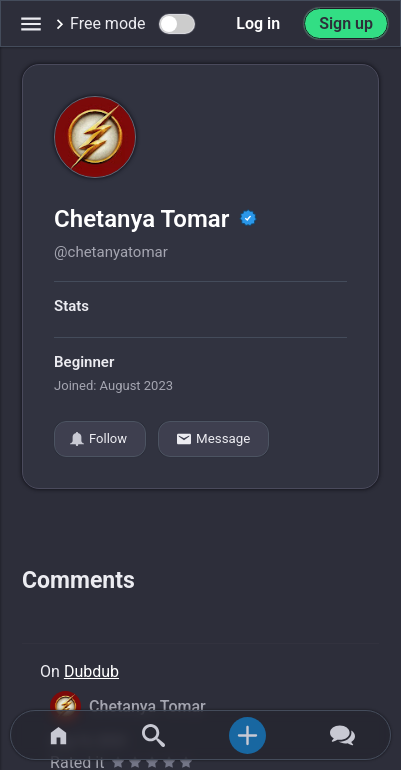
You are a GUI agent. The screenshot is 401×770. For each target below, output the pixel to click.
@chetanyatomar (111, 252)
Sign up (346, 23)
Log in (258, 23)
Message (213, 439)
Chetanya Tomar (144, 219)
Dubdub (91, 671)
